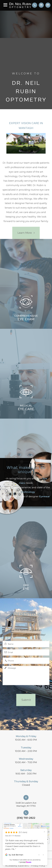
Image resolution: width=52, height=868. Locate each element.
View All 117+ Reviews (13, 836)
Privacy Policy (38, 866)
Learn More (25, 233)
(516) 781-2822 (26, 818)
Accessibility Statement (17, 866)
